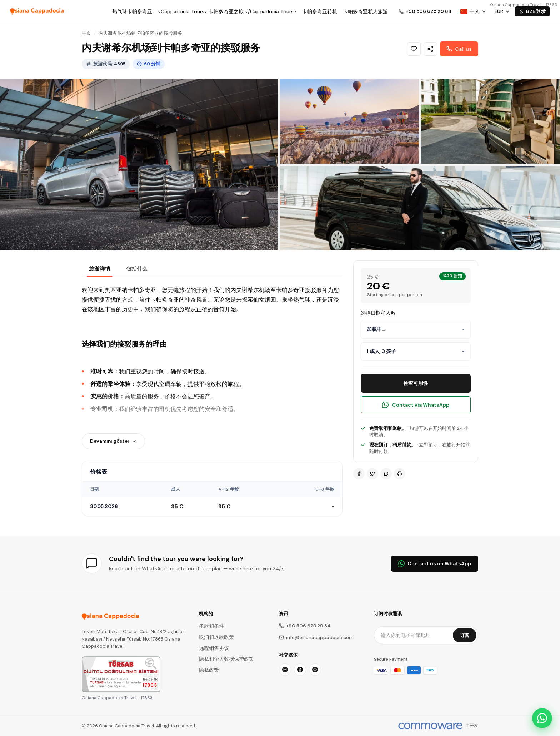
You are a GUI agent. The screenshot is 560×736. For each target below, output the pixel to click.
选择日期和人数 (378, 313)
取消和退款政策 (216, 637)
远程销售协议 (214, 648)
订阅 (465, 635)
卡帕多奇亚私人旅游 (365, 11)
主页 (86, 33)
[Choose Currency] (502, 11)
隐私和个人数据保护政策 (226, 659)
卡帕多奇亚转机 (320, 11)
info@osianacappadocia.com (316, 638)
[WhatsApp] (386, 474)
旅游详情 (100, 269)
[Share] (430, 49)
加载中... (376, 329)
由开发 (472, 726)
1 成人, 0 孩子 (381, 351)
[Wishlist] (414, 49)
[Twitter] (372, 474)
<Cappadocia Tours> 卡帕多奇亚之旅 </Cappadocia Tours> (227, 11)
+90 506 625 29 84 (305, 626)
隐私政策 (209, 670)
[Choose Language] (473, 11)
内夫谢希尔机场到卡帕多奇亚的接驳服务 (140, 33)
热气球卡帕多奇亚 (132, 11)
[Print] (400, 474)
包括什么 (137, 269)
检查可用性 (416, 383)
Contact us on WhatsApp (435, 563)
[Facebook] (359, 474)
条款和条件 (211, 626)
